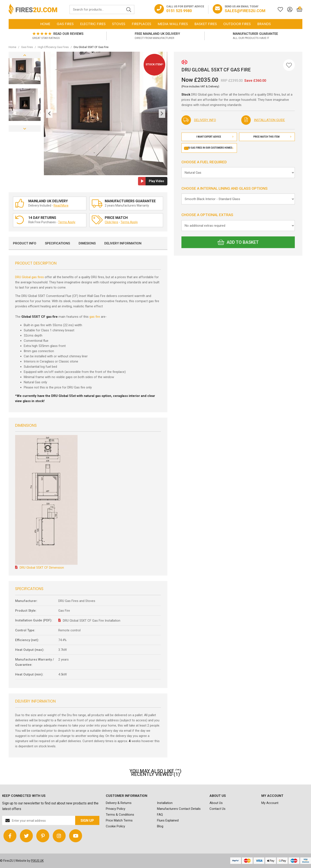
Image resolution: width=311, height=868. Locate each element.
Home (45, 24)
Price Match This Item (272, 137)
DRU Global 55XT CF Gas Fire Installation (92, 621)
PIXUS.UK (37, 861)
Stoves (119, 24)
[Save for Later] (289, 65)
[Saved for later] (278, 10)
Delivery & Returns (119, 803)
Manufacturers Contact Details (179, 809)
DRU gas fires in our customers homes (209, 148)
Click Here (111, 222)
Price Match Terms (119, 820)
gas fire (95, 317)
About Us (216, 803)
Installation (165, 803)
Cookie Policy (115, 826)
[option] (58, 36)
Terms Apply (67, 222)
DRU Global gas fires (29, 277)
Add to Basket (238, 242)
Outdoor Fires (237, 24)
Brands (264, 24)
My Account (270, 803)
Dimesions (87, 243)
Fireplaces (141, 24)
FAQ (160, 815)
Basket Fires (206, 24)
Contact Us (217, 809)
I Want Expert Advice (215, 137)
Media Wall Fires (173, 24)
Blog (160, 826)
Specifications (57, 243)
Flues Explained (168, 820)
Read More (61, 205)
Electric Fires (93, 24)
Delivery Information (123, 243)
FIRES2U (33, 10)
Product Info (25, 243)
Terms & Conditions (120, 815)
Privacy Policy (116, 809)
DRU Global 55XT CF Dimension (42, 568)
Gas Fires (65, 24)
